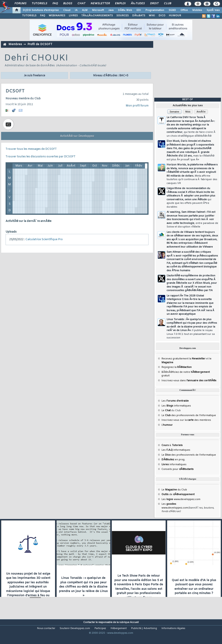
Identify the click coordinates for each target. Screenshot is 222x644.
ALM (85, 10)
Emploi (120, 4)
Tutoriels (39, 4)
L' (167, 425)
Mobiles (197, 10)
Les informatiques (176, 406)
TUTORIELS (29, 16)
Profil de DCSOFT (40, 44)
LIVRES (73, 16)
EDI (139, 10)
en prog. (173, 460)
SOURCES (123, 16)
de (178, 494)
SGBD (172, 10)
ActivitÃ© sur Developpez (77, 136)
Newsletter (100, 4)
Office (184, 10)
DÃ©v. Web (125, 10)
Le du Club (174, 490)
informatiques (174, 465)
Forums (20, 4)
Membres (15, 44)
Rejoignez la (177, 367)
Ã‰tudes (138, 4)
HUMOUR (175, 16)
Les (175, 401)
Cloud (67, 10)
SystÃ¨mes (213, 10)
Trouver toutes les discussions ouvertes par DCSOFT (41, 157)
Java (111, 10)
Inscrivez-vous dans (189, 381)
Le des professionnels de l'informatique (189, 415)
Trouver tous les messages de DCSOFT (31, 149)
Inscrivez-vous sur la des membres (186, 420)
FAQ (55, 4)
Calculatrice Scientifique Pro (44, 240)
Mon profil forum (137, 106)
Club (168, 4)
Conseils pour (178, 469)
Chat (81, 4)
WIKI (152, 16)
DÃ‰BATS (139, 16)
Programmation (155, 10)
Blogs (68, 4)
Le (166, 411)
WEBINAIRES (57, 16)
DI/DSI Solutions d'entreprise (41, 10)
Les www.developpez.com (181, 499)
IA (76, 10)
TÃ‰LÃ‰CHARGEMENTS (97, 16)
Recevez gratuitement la (183, 359)
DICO (162, 16)
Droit (154, 4)
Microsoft (98, 10)
